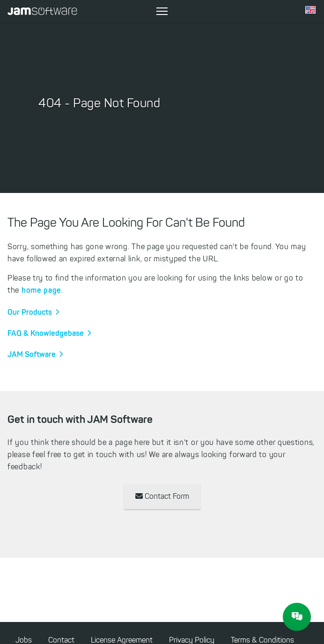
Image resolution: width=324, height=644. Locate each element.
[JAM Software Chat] (297, 617)
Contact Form (162, 496)
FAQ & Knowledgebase (46, 333)
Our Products (30, 312)
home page (41, 290)
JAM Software (32, 354)
